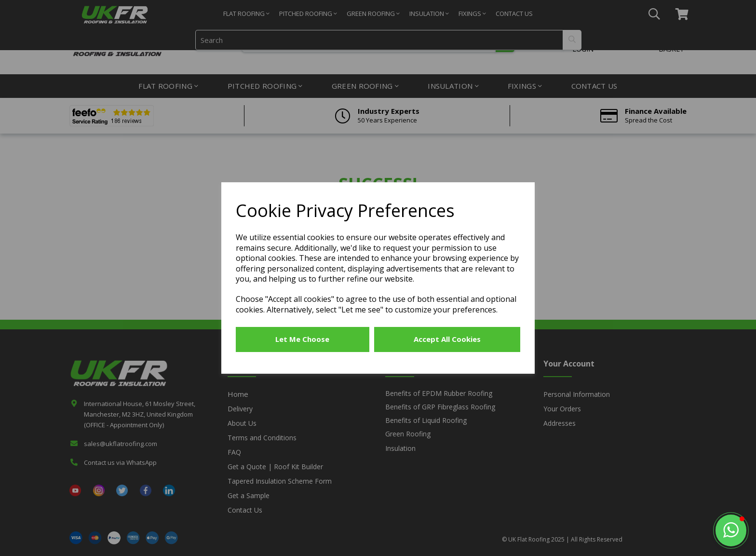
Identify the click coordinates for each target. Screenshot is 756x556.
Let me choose (302, 339)
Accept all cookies (447, 339)
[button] (731, 530)
